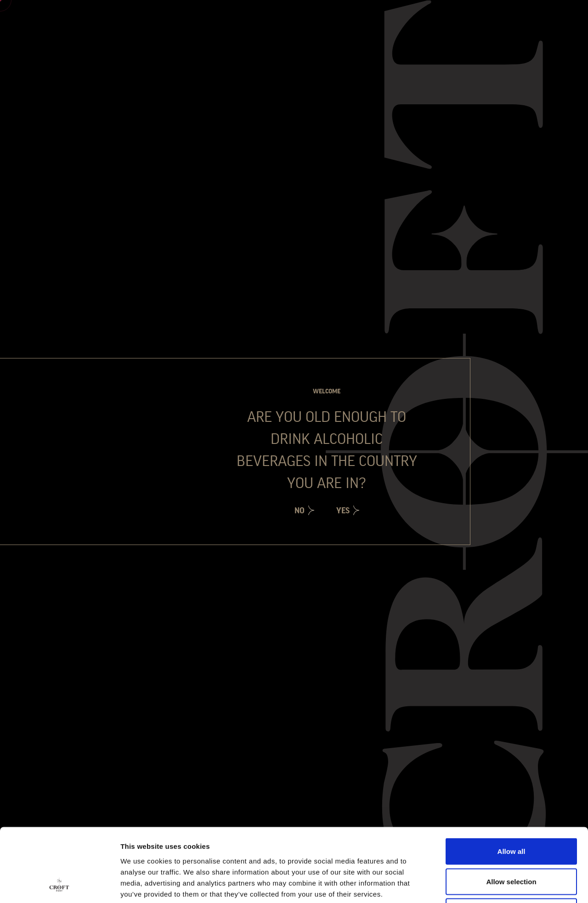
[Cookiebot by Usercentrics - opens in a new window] (59, 885)
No (300, 511)
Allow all (512, 782)
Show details (482, 885)
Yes (343, 511)
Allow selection (511, 813)
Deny (512, 843)
